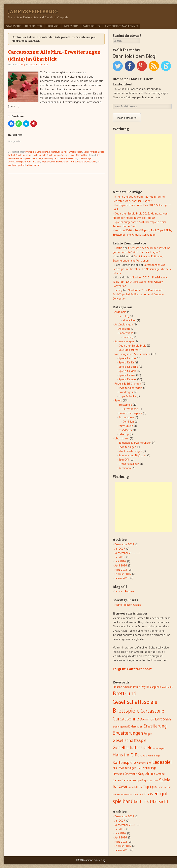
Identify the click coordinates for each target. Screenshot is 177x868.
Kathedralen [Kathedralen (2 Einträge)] (144, 763)
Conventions (126, 333)
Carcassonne (42, 152)
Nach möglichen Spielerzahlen (132, 354)
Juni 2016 (120, 561)
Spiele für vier (54, 155)
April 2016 (121, 565)
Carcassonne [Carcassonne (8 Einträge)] (126, 719)
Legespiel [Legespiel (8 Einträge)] (162, 762)
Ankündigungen (124, 324)
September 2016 (125, 553)
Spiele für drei (90, 152)
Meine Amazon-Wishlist (128, 605)
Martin (118, 248)
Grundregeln (126, 392)
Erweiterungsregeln (130, 388)
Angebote (125, 329)
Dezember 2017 (124, 544)
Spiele (118, 400)
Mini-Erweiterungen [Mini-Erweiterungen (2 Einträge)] (124, 768)
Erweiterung (72, 158)
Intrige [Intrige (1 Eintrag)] (157, 756)
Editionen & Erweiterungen (135, 443)
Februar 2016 (123, 574)
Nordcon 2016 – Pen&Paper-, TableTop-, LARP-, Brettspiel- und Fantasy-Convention (140, 282)
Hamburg (128, 337)
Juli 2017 (120, 549)
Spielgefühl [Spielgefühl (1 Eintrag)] (133, 787)
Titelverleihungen (129, 464)
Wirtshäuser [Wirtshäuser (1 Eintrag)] (127, 795)
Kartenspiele (126, 417)
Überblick (82, 162)
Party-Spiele (126, 426)
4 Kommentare (33, 165)
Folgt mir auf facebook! (132, 669)
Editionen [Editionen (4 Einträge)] (163, 719)
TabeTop (124, 434)
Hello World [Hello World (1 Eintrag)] (148, 756)
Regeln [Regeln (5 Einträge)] (144, 773)
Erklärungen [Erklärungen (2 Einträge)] (135, 726)
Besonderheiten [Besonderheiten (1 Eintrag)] (166, 687)
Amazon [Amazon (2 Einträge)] (117, 687)
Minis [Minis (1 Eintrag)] (139, 768)
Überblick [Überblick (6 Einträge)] (140, 801)
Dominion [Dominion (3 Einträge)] (147, 719)
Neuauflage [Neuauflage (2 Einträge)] (150, 768)
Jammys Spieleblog (33, 12)
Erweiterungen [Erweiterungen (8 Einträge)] (128, 733)
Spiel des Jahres (129, 350)
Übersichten (34, 26)
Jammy (22, 65)
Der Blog (124, 316)
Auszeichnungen (124, 341)
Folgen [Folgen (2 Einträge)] (148, 734)
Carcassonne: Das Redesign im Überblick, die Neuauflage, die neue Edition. (142, 269)
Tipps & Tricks (127, 396)
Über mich (53, 26)
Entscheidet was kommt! (121, 26)
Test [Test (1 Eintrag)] (141, 787)
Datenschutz (92, 26)
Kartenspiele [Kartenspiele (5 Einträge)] (124, 762)
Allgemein (120, 312)
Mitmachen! (129, 320)
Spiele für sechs (23, 155)
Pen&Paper (125, 430)
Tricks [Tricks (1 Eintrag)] (160, 787)
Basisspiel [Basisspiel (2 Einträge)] (153, 687)
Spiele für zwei (68, 155)
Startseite (13, 26)
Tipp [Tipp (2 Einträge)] (146, 787)
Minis (73, 162)
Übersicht (92, 162)
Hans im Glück (33, 162)
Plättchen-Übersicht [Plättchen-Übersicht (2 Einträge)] (125, 774)
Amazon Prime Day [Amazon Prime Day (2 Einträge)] (134, 687)
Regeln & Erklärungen (128, 384)
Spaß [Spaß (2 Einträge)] (140, 780)
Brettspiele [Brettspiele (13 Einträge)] (126, 711)
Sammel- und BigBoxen (132, 455)
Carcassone (47, 158)
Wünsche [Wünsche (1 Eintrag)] (137, 795)
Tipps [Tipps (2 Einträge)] (153, 787)
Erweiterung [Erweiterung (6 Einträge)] (155, 726)
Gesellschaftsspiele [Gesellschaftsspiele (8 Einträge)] (133, 747)
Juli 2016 (120, 557)
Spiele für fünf (127, 362)
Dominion (128, 422)
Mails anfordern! (127, 118)
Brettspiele (30, 152)
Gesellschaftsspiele (17, 162)
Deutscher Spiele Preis (132, 346)
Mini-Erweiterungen (73, 152)
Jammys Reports (125, 591)
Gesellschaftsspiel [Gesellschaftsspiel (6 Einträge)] (130, 740)
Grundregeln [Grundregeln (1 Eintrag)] (159, 748)
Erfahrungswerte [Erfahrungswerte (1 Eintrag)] (120, 727)
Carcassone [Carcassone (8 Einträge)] (152, 711)
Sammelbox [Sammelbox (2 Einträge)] (129, 780)
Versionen (125, 468)
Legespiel (46, 162)
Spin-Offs (124, 460)
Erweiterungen (56, 152)
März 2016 (121, 570)
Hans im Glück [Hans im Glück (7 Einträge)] (127, 755)
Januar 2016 (122, 578)
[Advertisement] (144, 159)
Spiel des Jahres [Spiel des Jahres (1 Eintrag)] (151, 781)
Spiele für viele (39, 155)
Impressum (71, 26)
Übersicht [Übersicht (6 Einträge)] (159, 801)
